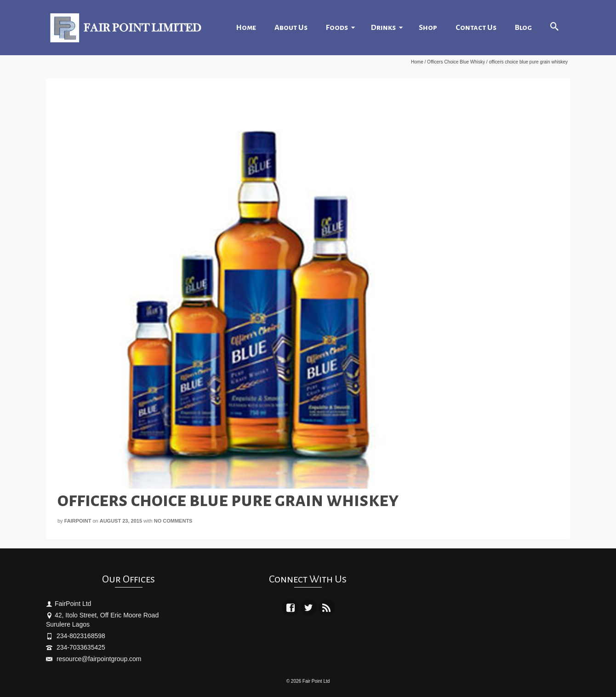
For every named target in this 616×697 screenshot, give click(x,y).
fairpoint (78, 521)
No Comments (173, 521)
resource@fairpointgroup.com (94, 659)
